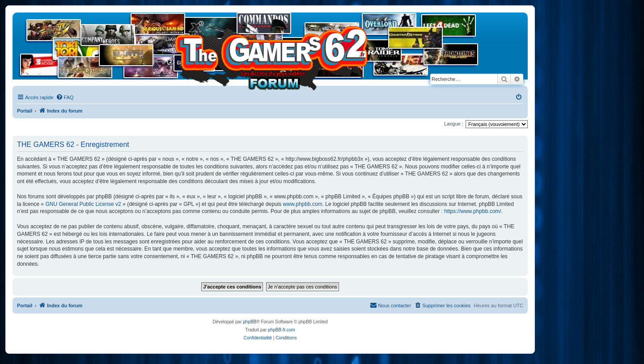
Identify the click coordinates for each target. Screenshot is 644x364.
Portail (25, 111)
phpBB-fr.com (282, 330)
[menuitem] (65, 97)
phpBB (250, 322)
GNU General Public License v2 (83, 204)
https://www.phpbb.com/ (472, 211)
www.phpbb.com (303, 204)
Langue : (454, 124)
